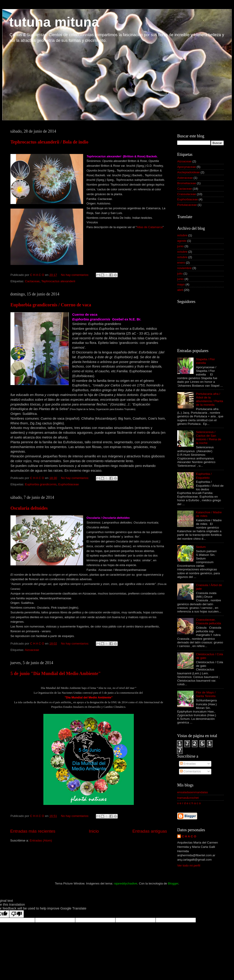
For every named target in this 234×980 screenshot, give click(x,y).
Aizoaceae (32, 650)
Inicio (94, 831)
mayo (181, 284)
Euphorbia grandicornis (41, 484)
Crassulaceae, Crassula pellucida (208, 621)
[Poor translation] (17, 914)
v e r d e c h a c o (189, 803)
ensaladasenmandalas (193, 792)
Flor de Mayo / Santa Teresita (206, 694)
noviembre (184, 268)
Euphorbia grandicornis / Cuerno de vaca (51, 305)
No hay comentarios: (75, 275)
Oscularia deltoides (29, 508)
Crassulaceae (187, 194)
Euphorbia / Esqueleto (204, 476)
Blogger (173, 883)
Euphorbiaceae (68, 484)
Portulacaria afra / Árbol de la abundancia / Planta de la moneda (209, 399)
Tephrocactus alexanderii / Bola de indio (49, 142)
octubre (182, 235)
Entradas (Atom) (41, 840)
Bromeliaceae (187, 183)
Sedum (201, 547)
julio (180, 273)
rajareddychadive (126, 883)
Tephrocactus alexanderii (58, 281)
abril (180, 290)
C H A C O (189, 836)
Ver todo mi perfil (189, 865)
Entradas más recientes (33, 831)
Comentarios (190, 771)
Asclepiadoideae (188, 172)
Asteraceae (185, 178)
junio (180, 246)
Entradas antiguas (150, 831)
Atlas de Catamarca (150, 227)
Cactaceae (32, 281)
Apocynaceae (187, 167)
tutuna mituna (54, 22)
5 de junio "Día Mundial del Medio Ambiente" (56, 673)
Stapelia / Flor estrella (205, 361)
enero (181, 263)
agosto (182, 241)
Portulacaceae (187, 205)
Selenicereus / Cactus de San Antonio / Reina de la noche (208, 438)
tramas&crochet (188, 798)
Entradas (188, 764)
